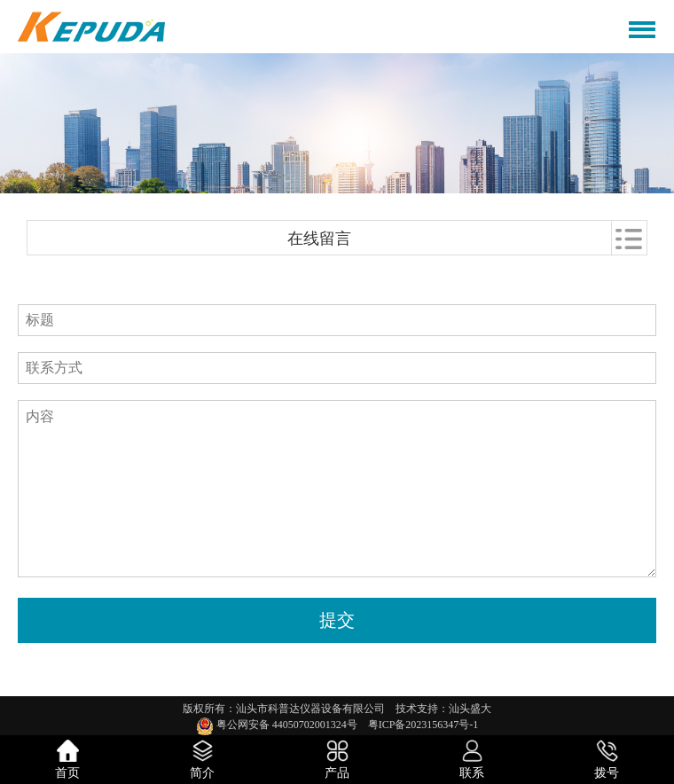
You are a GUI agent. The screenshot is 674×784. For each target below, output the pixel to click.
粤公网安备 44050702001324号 (282, 725)
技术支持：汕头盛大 (443, 709)
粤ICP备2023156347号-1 (423, 725)
